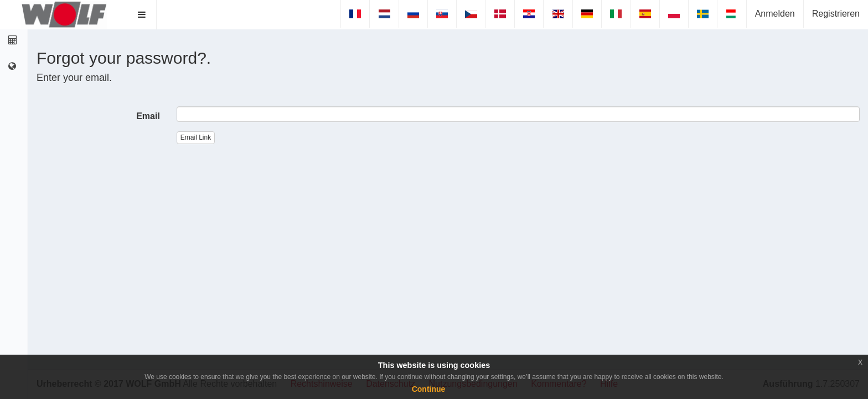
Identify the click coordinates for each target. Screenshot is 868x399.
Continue (429, 389)
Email (148, 116)
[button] (142, 15)
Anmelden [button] (775, 14)
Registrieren (836, 14)
